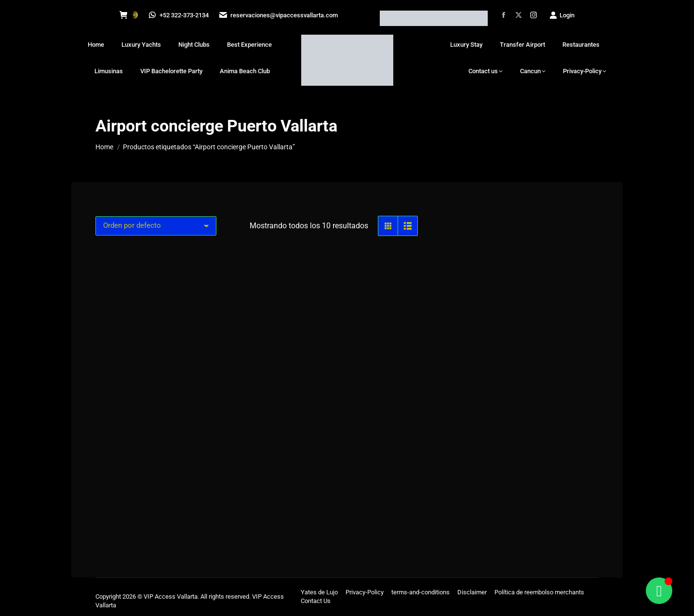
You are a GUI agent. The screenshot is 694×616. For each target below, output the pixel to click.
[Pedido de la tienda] (156, 226)
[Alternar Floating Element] (659, 591)
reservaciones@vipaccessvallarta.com (280, 15)
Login (562, 15)
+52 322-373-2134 (179, 15)
